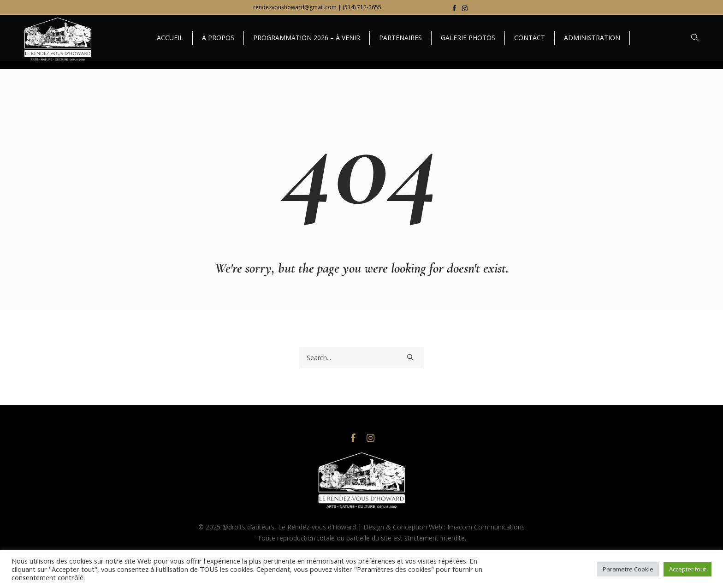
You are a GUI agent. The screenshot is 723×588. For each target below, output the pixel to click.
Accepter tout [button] (687, 569)
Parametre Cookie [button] (628, 569)
